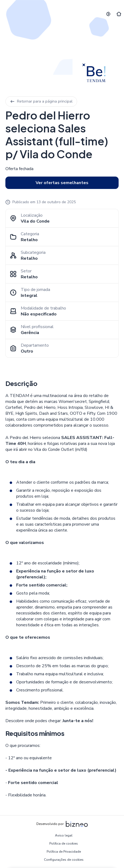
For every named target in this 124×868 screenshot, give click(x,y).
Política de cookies (64, 844)
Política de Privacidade (64, 852)
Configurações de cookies (64, 860)
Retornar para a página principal (41, 101)
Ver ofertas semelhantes (62, 183)
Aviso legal (64, 835)
